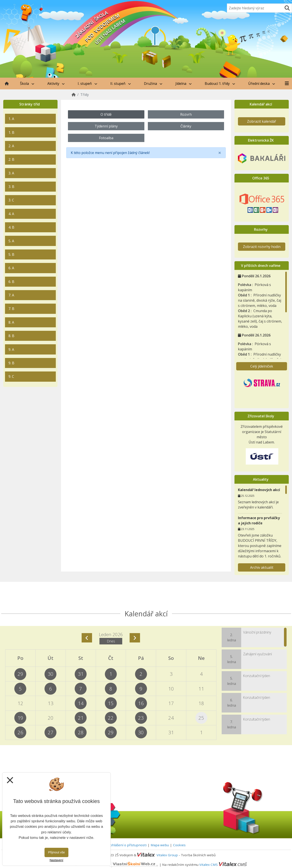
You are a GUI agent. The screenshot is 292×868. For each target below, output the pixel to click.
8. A (11, 322)
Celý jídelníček (262, 366)
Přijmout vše (56, 852)
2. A (11, 146)
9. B (11, 363)
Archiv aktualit (262, 567)
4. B (11, 227)
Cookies (179, 845)
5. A (11, 241)
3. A (11, 173)
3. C (11, 200)
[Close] (220, 153)
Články (186, 126)
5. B (11, 254)
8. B (11, 336)
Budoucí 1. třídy (220, 84)
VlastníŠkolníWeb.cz (118, 864)
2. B (11, 159)
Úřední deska (262, 84)
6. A (11, 268)
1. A (11, 119)
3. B (11, 187)
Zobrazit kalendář (262, 121)
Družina (153, 84)
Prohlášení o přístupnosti (126, 845)
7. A (11, 295)
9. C (11, 376)
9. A (11, 350)
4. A (11, 214)
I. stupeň (87, 84)
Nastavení (56, 860)
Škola (27, 84)
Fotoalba (106, 138)
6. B (11, 282)
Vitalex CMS (209, 864)
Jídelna (184, 84)
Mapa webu (160, 845)
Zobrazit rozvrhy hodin (262, 247)
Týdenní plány (106, 126)
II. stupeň (121, 84)
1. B (11, 132)
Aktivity (56, 84)
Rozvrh (186, 114)
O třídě (106, 114)
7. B (11, 309)
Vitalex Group (167, 855)
